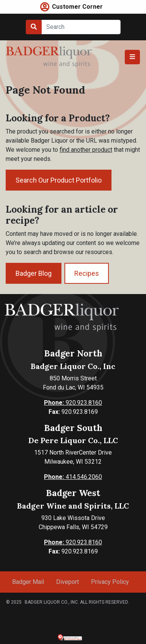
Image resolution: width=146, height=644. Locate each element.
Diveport (68, 582)
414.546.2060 (73, 477)
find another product (86, 150)
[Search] (81, 27)
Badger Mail (28, 582)
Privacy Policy (110, 582)
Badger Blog (34, 273)
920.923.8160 (73, 403)
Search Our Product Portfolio (59, 180)
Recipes (87, 273)
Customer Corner (77, 7)
